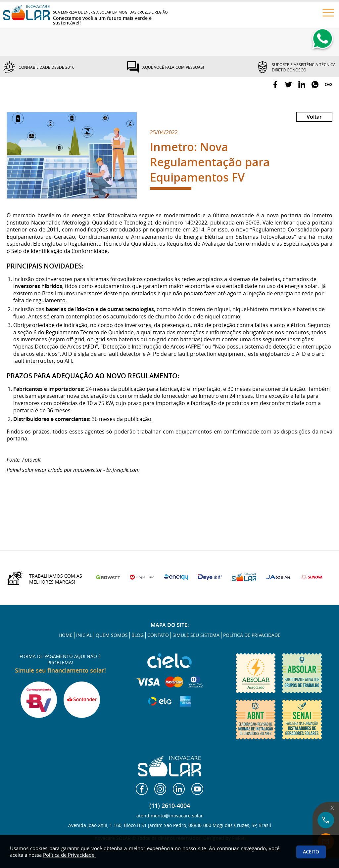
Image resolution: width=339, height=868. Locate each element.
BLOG (138, 635)
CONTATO (158, 635)
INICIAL (84, 635)
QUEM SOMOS (112, 635)
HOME (66, 635)
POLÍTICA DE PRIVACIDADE (252, 635)
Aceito (311, 852)
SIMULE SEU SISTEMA (196, 635)
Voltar (314, 117)
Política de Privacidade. (69, 855)
